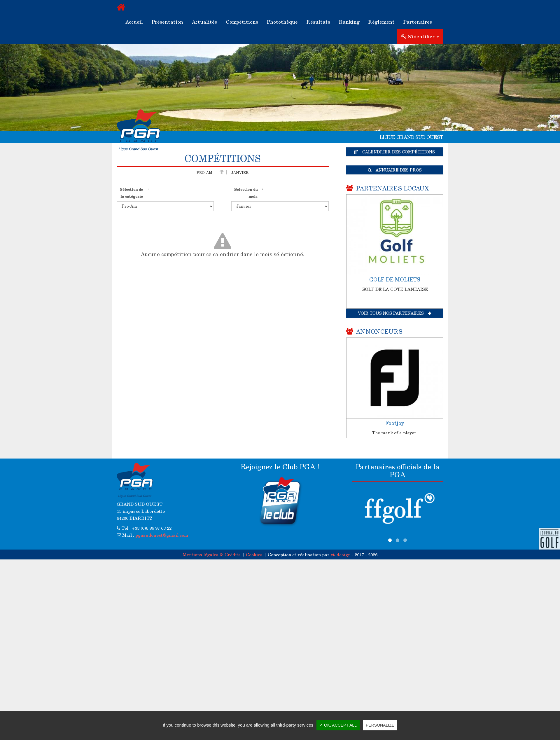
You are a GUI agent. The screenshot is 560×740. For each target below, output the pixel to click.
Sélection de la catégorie (131, 193)
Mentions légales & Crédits (212, 554)
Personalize (380, 725)
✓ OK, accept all (338, 725)
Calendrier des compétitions (395, 152)
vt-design (341, 554)
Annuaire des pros (395, 170)
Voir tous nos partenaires (395, 313)
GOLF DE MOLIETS (395, 279)
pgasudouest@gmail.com (162, 535)
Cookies (254, 554)
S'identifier (420, 36)
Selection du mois (246, 193)
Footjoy (395, 423)
